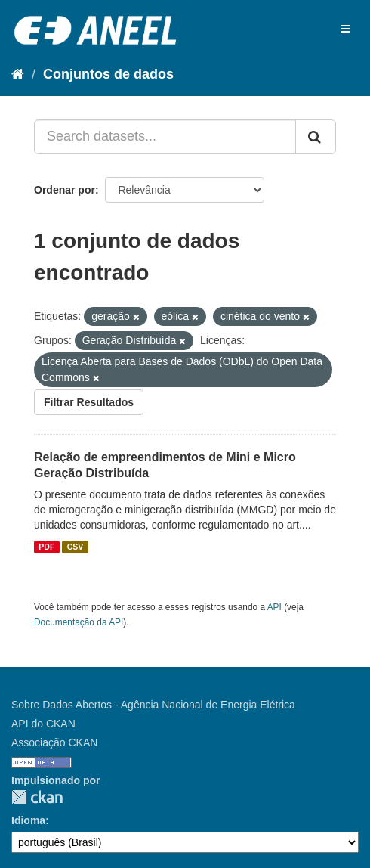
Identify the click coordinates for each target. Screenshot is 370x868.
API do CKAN (43, 724)
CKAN (37, 797)
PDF (46, 547)
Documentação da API (79, 622)
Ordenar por (65, 190)
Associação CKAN (54, 742)
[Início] (18, 74)
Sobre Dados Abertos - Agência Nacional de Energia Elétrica (153, 705)
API (274, 607)
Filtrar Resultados (89, 402)
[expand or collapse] (346, 29)
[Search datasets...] (165, 137)
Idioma (28, 820)
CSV (76, 547)
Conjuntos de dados (108, 74)
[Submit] (316, 137)
